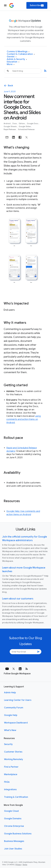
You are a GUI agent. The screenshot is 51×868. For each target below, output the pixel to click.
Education (13, 62)
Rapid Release (10, 129)
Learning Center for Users (18, 700)
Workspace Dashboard (16, 723)
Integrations (10, 790)
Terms (25, 865)
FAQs (7, 782)
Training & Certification (16, 797)
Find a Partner (11, 767)
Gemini (12, 57)
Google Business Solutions (18, 834)
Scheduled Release (26, 129)
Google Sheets (10, 126)
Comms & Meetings (18, 52)
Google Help (11, 715)
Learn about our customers (18, 599)
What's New (10, 730)
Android (7, 124)
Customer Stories (13, 752)
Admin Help (10, 693)
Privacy (18, 865)
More (11, 64)
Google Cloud (11, 811)
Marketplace (11, 774)
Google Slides (25, 126)
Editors (22, 124)
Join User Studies (13, 849)
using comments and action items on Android (24, 419)
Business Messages (14, 841)
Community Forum (14, 708)
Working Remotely (14, 759)
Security (8, 744)
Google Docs (33, 124)
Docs (15, 124)
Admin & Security (17, 59)
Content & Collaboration (21, 54)
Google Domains (13, 819)
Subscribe (37, 5)
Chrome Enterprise (14, 826)
